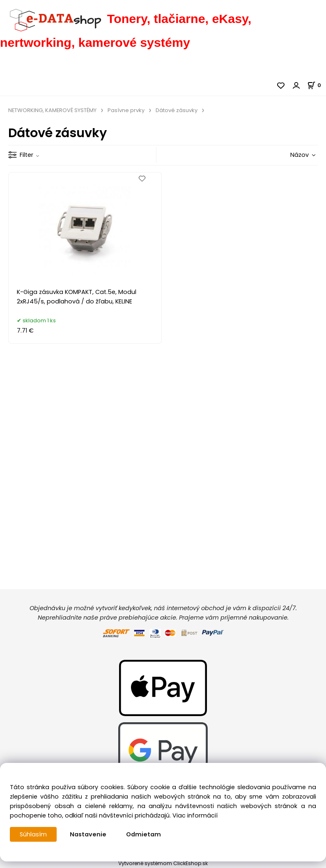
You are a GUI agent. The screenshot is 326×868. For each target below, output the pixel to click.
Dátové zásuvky (177, 110)
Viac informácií (195, 815)
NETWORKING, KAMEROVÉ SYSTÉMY (52, 110)
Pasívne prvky (126, 110)
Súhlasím (33, 834)
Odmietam (143, 834)
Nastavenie (88, 834)
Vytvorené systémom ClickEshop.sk (163, 863)
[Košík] (317, 85)
